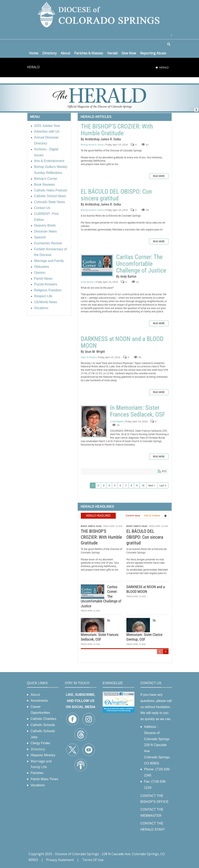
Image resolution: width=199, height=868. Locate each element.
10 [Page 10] (143, 485)
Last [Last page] (162, 485)
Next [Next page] (151, 485)
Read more (159, 176)
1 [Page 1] (93, 485)
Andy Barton (87, 282)
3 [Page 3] (104, 485)
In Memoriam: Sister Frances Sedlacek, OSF (94, 421)
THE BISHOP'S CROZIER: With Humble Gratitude (117, 130)
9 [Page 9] (137, 485)
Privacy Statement (60, 860)
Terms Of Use (93, 860)
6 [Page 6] (120, 485)
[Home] (157, 67)
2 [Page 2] (98, 485)
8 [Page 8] (131, 485)
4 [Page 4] (109, 485)
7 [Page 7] (126, 485)
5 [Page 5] (115, 485)
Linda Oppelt (117, 421)
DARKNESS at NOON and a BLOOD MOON (122, 342)
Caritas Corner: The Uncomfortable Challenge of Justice (97, 266)
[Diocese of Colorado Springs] (100, 14)
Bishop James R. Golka (92, 145)
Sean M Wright (88, 357)
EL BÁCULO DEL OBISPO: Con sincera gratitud (116, 195)
